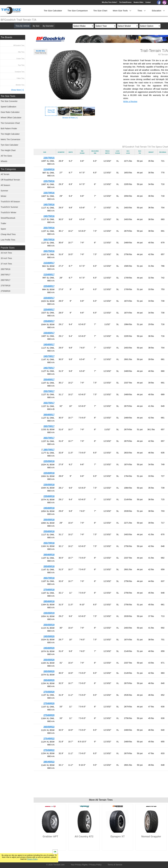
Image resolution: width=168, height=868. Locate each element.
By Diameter (48, 26)
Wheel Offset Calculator (11, 118)
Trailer (3, 223)
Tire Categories (8, 169)
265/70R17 (6, 275)
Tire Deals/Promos (125, 2)
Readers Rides (138, 2)
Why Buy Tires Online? (109, 2)
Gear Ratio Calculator (10, 112)
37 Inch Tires (6, 264)
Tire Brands (6, 37)
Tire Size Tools (8, 96)
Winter (4, 196)
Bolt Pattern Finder (9, 128)
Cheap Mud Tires (8, 234)
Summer (4, 191)
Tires (142, 11)
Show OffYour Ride (51, 111)
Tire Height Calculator (10, 134)
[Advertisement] (101, 132)
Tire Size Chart (100, 11)
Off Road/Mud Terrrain (10, 180)
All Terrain (5, 174)
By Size (36, 26)
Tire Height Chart (8, 150)
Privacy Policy (32, 859)
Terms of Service (115, 865)
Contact (148, 2)
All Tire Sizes (6, 156)
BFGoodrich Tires (19, 45)
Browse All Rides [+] (70, 118)
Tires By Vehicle (22, 26)
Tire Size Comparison (78, 11)
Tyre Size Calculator (9, 145)
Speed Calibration (8, 107)
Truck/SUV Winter (9, 212)
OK (55, 852)
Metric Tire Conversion (11, 139)
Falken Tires (21, 78)
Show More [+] (17, 90)
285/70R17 (6, 280)
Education (159, 11)
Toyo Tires (21, 65)
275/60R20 (6, 291)
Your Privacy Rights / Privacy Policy (86, 865)
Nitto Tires (21, 52)
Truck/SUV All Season (10, 202)
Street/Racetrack (8, 218)
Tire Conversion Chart (10, 123)
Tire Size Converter (9, 101)
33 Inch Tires (6, 253)
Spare (3, 229)
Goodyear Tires (20, 72)
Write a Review (130, 101)
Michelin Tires (20, 85)
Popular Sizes (8, 248)
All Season (5, 185)
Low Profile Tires (8, 240)
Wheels (4, 161)
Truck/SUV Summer (9, 207)
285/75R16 (6, 269)
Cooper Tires (20, 59)
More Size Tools (122, 11)
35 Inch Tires (6, 258)
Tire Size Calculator (53, 11)
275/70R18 (6, 286)
